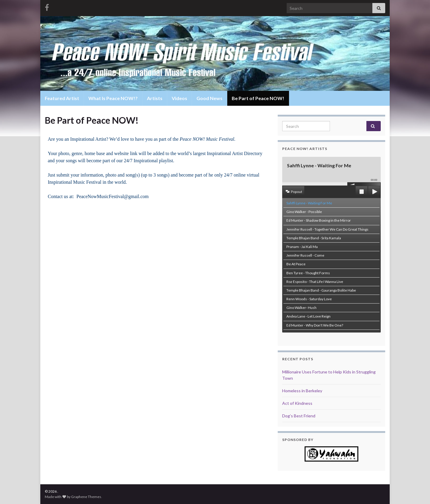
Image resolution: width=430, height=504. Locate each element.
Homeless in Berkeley (302, 391)
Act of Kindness (297, 403)
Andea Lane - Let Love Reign (308, 316)
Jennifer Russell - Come (305, 255)
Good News (209, 98)
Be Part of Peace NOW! (258, 98)
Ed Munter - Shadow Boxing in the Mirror (319, 220)
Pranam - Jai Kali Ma (302, 247)
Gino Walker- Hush (301, 308)
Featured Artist (62, 98)
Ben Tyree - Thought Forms (308, 273)
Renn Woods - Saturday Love (309, 299)
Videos (179, 98)
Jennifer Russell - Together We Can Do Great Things (327, 229)
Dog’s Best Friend (299, 416)
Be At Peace (296, 264)
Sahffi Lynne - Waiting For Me (309, 203)
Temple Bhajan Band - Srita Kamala (314, 238)
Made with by (58, 497)
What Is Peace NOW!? (113, 98)
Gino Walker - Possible (304, 212)
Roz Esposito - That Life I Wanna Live (315, 282)
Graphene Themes (86, 497)
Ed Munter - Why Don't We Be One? (315, 325)
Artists (155, 98)
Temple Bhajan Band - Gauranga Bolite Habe (321, 290)
